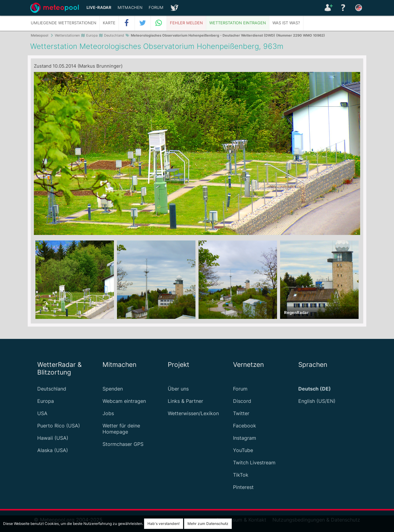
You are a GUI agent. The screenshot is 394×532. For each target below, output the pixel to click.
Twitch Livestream (254, 463)
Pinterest (243, 487)
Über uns (178, 389)
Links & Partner (185, 401)
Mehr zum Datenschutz (208, 524)
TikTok (241, 475)
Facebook (245, 426)
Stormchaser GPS (123, 444)
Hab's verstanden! (164, 524)
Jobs (108, 413)
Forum (156, 8)
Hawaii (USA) (53, 438)
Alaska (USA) (53, 450)
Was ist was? (286, 23)
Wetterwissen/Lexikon (193, 413)
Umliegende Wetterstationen (64, 23)
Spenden (113, 389)
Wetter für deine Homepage (121, 429)
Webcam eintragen (124, 401)
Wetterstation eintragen (238, 23)
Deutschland (52, 389)
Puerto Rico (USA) (59, 426)
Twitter (241, 413)
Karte (109, 23)
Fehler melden (186, 23)
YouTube (243, 450)
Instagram (245, 438)
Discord (242, 401)
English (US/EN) (317, 401)
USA (42, 413)
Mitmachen (130, 8)
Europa (46, 401)
